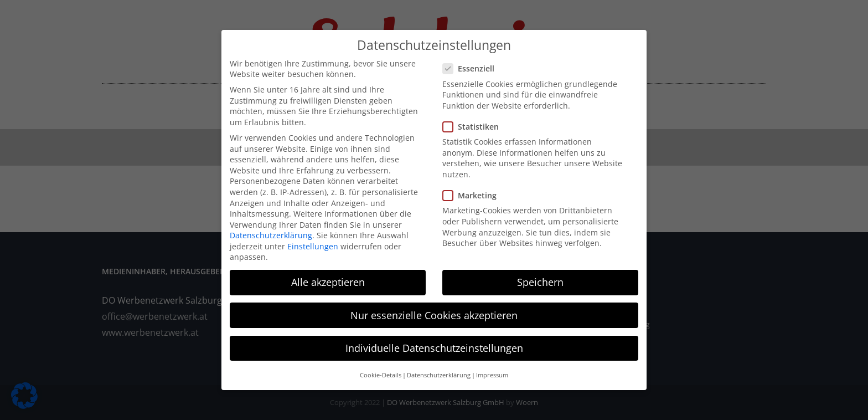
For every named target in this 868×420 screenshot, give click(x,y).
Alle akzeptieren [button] (328, 276)
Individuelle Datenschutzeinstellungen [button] (434, 342)
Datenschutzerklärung (271, 230)
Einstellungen (313, 240)
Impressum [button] (492, 369)
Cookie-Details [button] (381, 369)
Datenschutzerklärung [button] (439, 369)
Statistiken (475, 121)
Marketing (474, 189)
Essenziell (473, 63)
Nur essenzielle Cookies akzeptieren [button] (434, 309)
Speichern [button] (540, 276)
